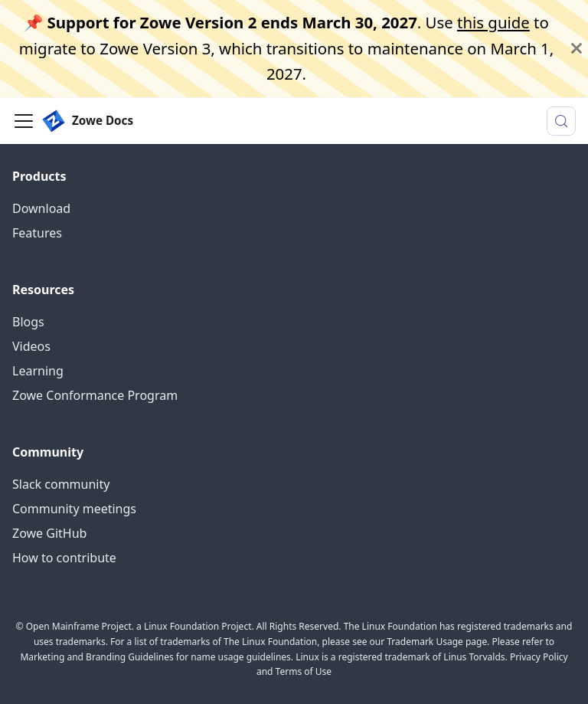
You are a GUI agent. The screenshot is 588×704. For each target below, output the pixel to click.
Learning (38, 371)
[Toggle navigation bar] (24, 121)
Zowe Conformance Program (95, 395)
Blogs (28, 322)
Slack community (61, 484)
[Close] (577, 49)
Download (41, 208)
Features (37, 233)
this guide (493, 22)
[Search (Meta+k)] (561, 121)
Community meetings (74, 509)
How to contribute (64, 558)
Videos (31, 346)
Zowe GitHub (49, 533)
